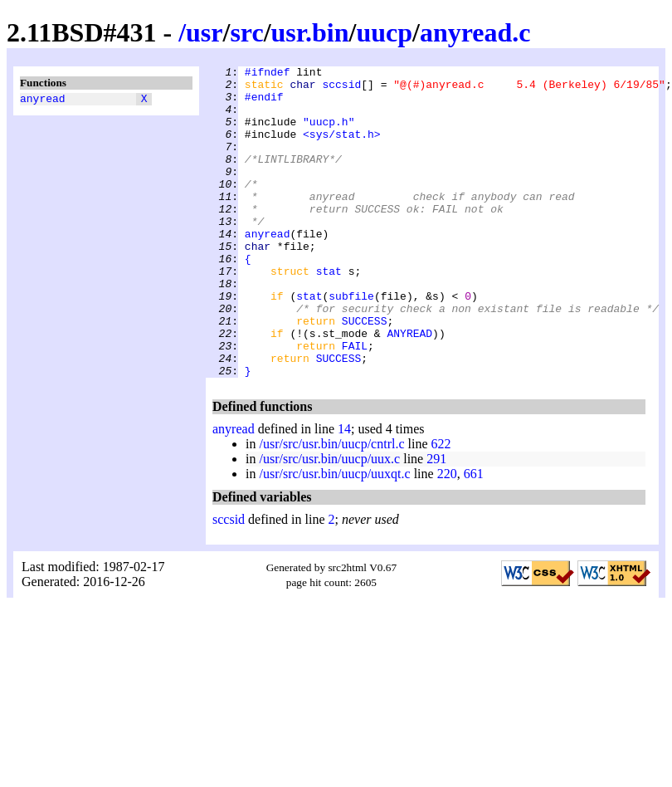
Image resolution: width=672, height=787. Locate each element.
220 (447, 536)
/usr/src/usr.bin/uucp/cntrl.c (331, 506)
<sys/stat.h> (342, 149)
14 (344, 491)
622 (441, 506)
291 (436, 521)
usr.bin (310, 32)
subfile (351, 343)
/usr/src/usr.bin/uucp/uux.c (329, 521)
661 (474, 536)
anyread (43, 100)
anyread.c (475, 32)
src (246, 32)
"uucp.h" (329, 134)
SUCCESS (365, 373)
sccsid (341, 89)
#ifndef (268, 74)
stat (329, 313)
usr (204, 32)
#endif (264, 104)
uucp (384, 32)
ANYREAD (409, 388)
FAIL (355, 403)
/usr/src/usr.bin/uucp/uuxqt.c (334, 536)
